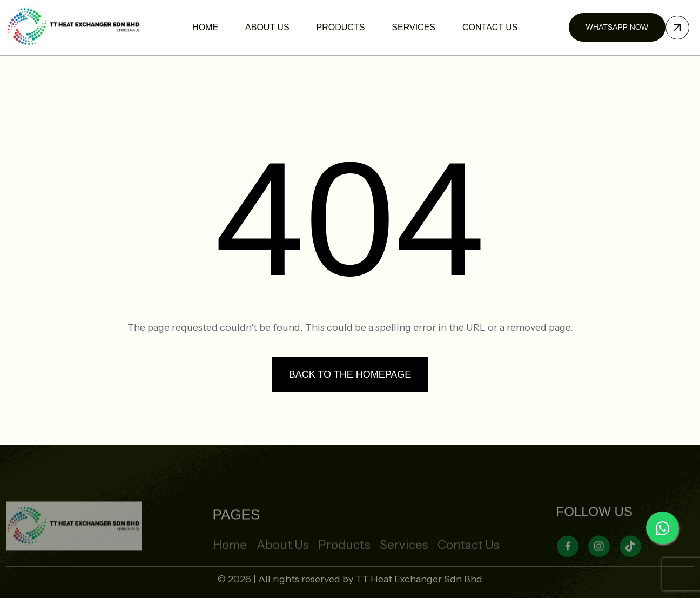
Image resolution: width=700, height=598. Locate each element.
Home (230, 562)
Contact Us (468, 562)
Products (344, 562)
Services (404, 562)
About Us (282, 562)
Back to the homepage (350, 374)
